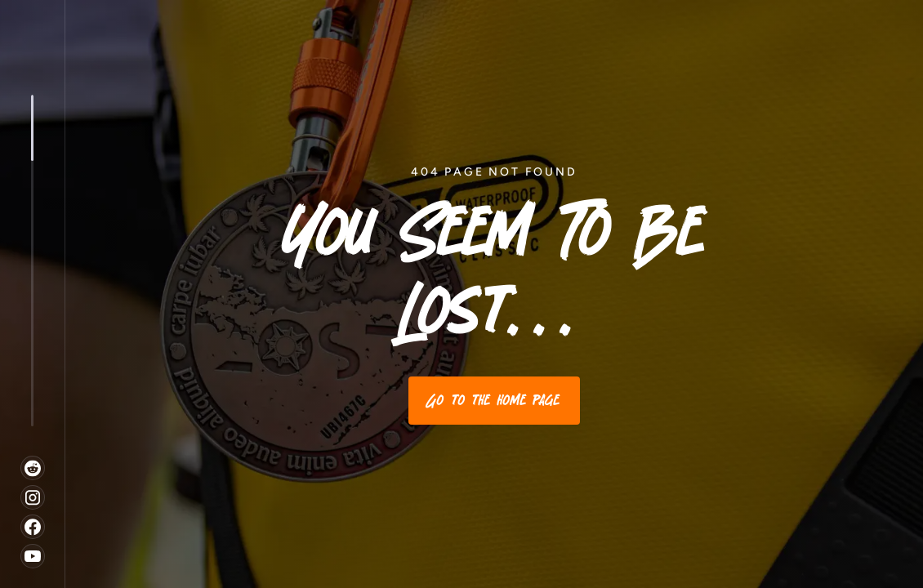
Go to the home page (494, 400)
